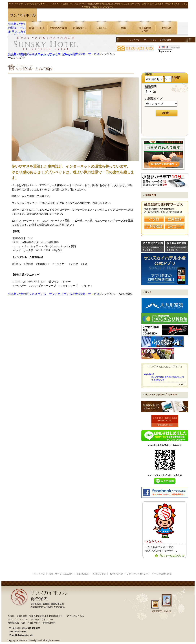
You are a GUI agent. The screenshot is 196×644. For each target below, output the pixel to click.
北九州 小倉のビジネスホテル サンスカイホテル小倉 (43, 54)
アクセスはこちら (75, 616)
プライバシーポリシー (137, 574)
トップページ (134, 40)
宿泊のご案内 (83, 574)
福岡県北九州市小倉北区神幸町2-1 (46, 616)
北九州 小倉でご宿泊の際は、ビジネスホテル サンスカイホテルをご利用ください (22, 28)
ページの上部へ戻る (162, 574)
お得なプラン (100, 574)
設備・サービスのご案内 (61, 574)
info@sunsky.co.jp (25, 635)
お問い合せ (166, 40)
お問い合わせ (116, 574)
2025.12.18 (149, 374)
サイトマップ (150, 40)
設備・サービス (89, 54)
